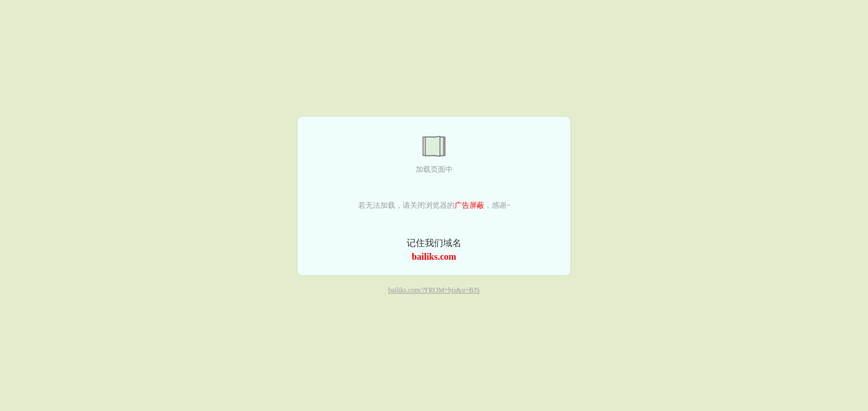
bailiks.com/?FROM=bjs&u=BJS (434, 291)
